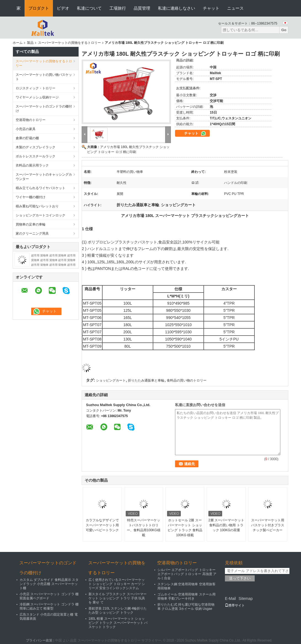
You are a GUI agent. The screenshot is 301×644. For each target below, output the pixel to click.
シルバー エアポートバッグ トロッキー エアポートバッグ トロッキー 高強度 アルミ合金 (187, 574)
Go (284, 30)
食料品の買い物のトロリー (187, 380)
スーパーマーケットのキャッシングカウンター (44, 177)
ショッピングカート (111, 380)
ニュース (235, 8)
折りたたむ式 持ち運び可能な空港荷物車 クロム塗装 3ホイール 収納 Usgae (186, 607)
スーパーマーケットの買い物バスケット (44, 77)
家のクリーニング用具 (32, 234)
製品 (30, 43)
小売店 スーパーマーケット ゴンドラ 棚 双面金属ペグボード (49, 596)
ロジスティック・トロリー (36, 88)
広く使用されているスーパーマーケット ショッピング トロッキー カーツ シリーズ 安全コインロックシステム (117, 584)
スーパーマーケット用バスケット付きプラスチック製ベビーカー (268, 525)
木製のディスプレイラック (36, 147)
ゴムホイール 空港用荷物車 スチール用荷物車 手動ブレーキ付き (186, 596)
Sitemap (245, 599)
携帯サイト (235, 605)
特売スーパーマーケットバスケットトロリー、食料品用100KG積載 (143, 528)
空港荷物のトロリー (31, 120)
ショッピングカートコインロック (41, 215)
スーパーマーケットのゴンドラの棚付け (44, 109)
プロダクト (39, 8)
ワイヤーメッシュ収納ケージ (37, 97)
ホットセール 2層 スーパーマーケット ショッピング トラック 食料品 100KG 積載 (185, 528)
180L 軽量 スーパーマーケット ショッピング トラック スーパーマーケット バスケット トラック (118, 623)
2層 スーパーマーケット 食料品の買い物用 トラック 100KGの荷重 (226, 525)
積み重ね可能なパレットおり (37, 206)
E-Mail (230, 599)
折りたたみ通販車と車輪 (146, 380)
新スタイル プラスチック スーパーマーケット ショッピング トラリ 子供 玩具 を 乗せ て (118, 598)
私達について (89, 8)
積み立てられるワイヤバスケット (41, 188)
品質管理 (142, 8)
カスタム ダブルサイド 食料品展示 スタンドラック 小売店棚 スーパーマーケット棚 (49, 584)
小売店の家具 (26, 129)
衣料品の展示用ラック (32, 165)
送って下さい (240, 578)
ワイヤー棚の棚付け (31, 197)
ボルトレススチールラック (36, 156)
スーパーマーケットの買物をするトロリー (69, 43)
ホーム (18, 43)
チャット (211, 8)
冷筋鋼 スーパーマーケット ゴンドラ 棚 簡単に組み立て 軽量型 (49, 606)
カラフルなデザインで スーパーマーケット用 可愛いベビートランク (102, 525)
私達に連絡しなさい (177, 8)
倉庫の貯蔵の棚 (27, 138)
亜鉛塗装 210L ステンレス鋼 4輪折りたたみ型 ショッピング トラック (118, 611)
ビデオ (63, 8)
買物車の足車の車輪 (31, 224)
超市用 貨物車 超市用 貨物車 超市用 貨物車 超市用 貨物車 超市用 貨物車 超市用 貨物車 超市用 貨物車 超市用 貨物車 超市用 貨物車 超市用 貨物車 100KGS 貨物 (53, 265)
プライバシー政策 (39, 640)
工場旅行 (118, 8)
